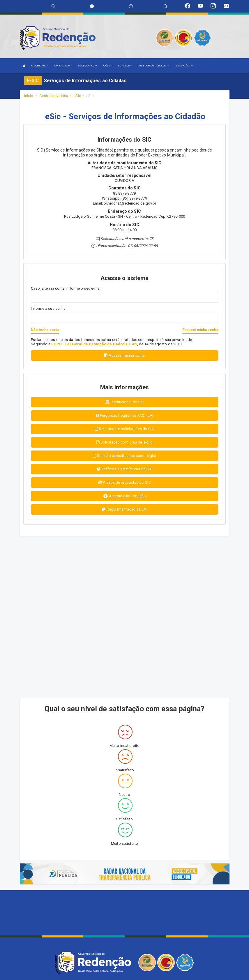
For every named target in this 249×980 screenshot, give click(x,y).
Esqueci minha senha (200, 330)
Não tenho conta (45, 330)
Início (29, 96)
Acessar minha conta (125, 355)
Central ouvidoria (54, 96)
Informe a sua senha (48, 308)
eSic (77, 96)
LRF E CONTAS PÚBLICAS (153, 66)
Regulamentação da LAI (124, 509)
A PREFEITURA (63, 66)
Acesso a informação (125, 496)
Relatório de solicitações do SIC (124, 429)
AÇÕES (107, 66)
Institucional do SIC (125, 402)
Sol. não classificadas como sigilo (125, 456)
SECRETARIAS (87, 66)
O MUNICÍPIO (40, 66)
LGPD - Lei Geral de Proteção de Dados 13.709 (94, 344)
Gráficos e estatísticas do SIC (124, 469)
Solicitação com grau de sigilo (125, 442)
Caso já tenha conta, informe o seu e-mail (66, 288)
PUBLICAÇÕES (184, 66)
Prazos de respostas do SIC (125, 482)
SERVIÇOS (125, 66)
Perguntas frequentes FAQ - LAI (125, 415)
